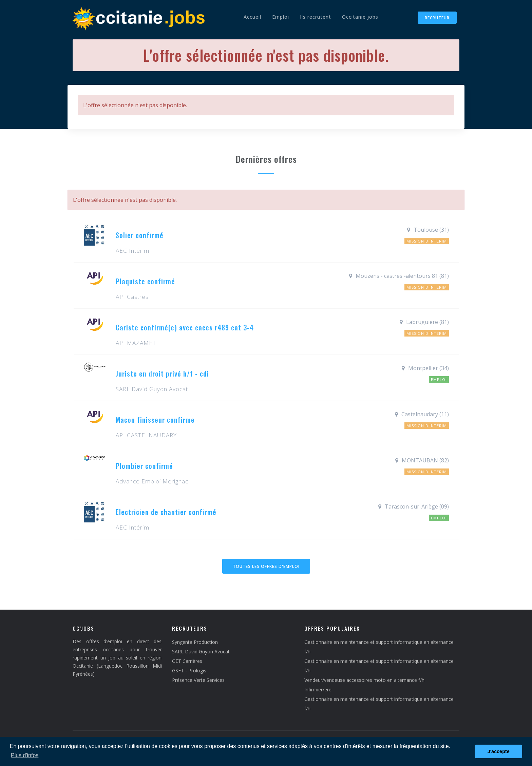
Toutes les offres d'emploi (266, 566)
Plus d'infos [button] (25, 755)
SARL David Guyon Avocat (201, 652)
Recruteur (437, 18)
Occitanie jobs (360, 17)
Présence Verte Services (198, 680)
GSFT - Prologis (189, 671)
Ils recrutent (316, 17)
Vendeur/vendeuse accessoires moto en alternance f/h (364, 680)
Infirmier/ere (318, 690)
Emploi (281, 17)
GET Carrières (187, 661)
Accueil (252, 17)
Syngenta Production (195, 642)
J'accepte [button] (499, 751)
